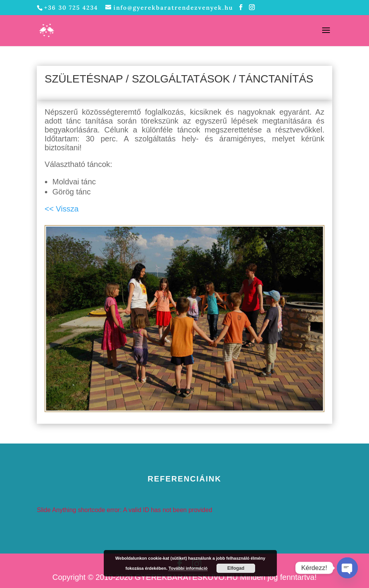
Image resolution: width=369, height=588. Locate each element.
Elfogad (236, 568)
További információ (188, 568)
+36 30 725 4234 (71, 8)
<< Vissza (61, 209)
